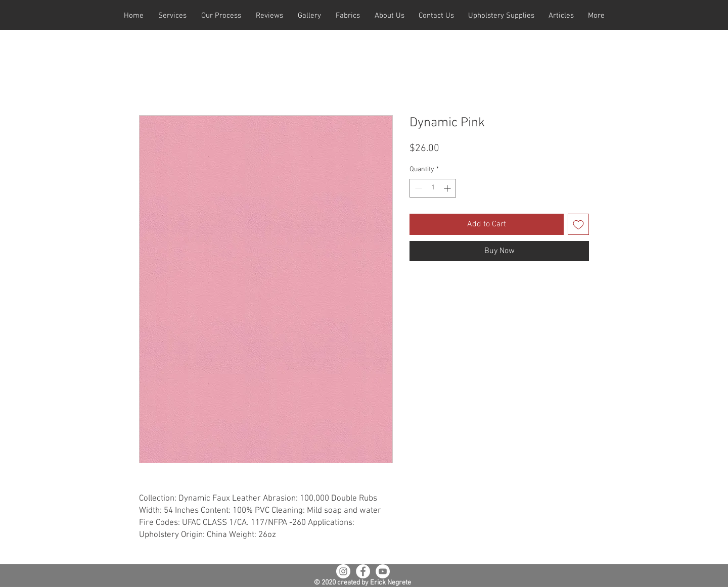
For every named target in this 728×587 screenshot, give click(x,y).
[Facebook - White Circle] (363, 571)
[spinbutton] (433, 188)
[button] (172, 16)
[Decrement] (417, 188)
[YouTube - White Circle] (383, 571)
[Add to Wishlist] (578, 224)
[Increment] (448, 188)
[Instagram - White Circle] (343, 571)
